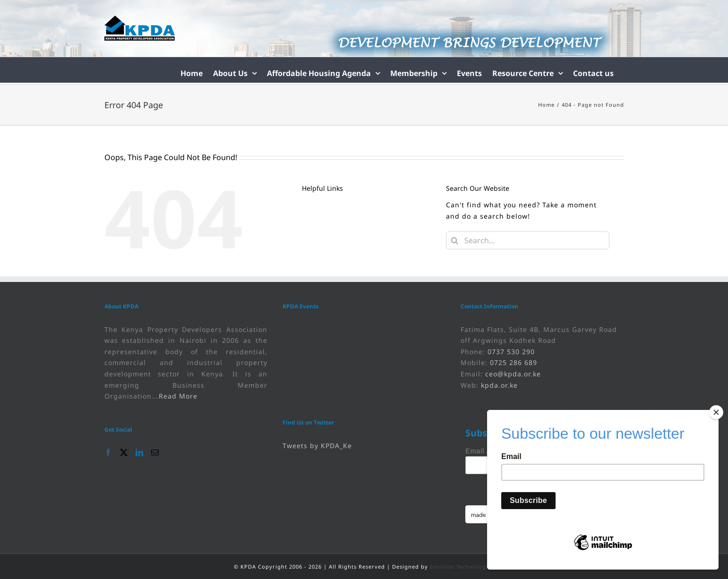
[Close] (716, 412)
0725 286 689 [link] (514, 362)
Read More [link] (178, 396)
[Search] (455, 240)
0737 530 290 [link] (511, 352)
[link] (140, 28)
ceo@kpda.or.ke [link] (513, 374)
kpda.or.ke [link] (499, 385)
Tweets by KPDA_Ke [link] (317, 446)
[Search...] (528, 240)
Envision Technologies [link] (462, 566)
